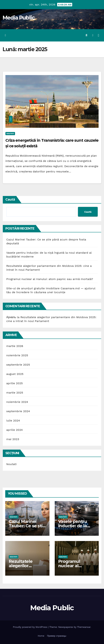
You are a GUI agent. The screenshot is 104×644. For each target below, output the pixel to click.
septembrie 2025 (18, 365)
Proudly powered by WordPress (31, 627)
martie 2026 (15, 346)
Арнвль (11, 317)
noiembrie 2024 (17, 402)
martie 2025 (15, 393)
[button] (86, 35)
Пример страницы (57, 636)
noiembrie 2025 (17, 355)
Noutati (10, 133)
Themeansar (84, 627)
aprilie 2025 (15, 383)
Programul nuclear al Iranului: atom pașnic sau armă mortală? (50, 279)
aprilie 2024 (15, 430)
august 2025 (15, 374)
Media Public (19, 18)
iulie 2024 (13, 421)
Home (41, 636)
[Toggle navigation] (98, 35)
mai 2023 (13, 439)
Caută (10, 199)
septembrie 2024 (18, 411)
